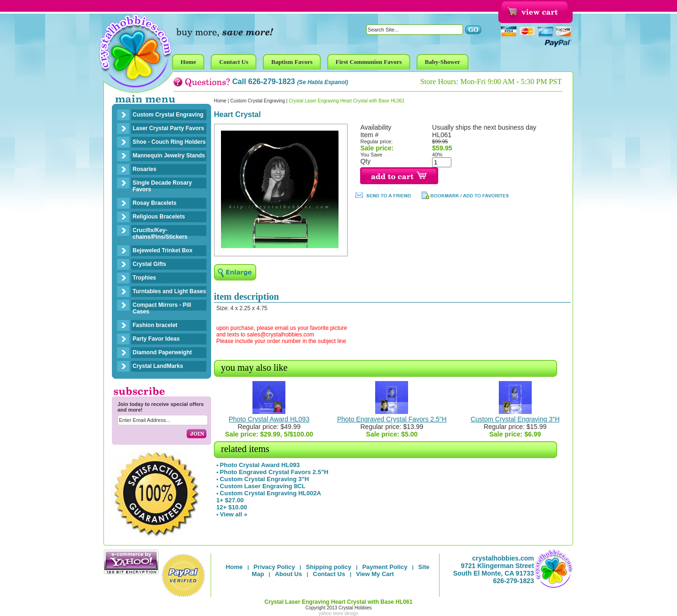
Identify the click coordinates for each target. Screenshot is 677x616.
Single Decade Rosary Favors (162, 186)
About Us (289, 574)
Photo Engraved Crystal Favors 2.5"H (392, 419)
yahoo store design (339, 613)
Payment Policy (385, 567)
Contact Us (329, 574)
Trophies (144, 278)
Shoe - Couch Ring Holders (169, 142)
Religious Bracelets (159, 217)
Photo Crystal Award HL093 (269, 419)
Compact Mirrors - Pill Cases (162, 308)
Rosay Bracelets (154, 203)
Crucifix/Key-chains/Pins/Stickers (160, 234)
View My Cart (375, 574)
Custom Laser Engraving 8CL (263, 486)
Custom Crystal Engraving (168, 115)
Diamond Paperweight (162, 352)
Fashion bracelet (155, 325)
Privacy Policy (274, 567)
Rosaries (145, 169)
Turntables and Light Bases (169, 291)
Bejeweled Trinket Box (162, 250)
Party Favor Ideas (156, 339)
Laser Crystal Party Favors (168, 128)
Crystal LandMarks (158, 366)
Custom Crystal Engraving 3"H (515, 419)
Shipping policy (329, 567)
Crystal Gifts (149, 264)
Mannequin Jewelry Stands (169, 156)
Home (220, 101)
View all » (234, 514)
